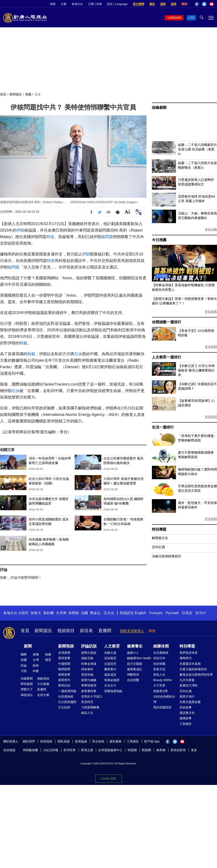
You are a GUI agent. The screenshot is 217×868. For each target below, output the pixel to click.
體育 (48, 660)
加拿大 (36, 613)
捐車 (174, 4)
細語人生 (87, 713)
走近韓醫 (133, 680)
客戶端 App (152, 741)
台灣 (36, 660)
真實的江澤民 (189, 685)
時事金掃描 (89, 664)
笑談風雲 (110, 658)
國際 (24, 654)
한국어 (201, 613)
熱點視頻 (43, 678)
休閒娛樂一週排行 (166, 322)
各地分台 (77, 4)
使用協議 (81, 741)
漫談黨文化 (187, 713)
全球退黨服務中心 (110, 750)
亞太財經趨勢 (67, 702)
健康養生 (135, 646)
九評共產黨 (187, 680)
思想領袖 (87, 675)
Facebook (197, 4)
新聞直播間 (175, 18)
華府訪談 (64, 685)
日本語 (187, 613)
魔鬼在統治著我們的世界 (196, 675)
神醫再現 (133, 675)
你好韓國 (159, 664)
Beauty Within (163, 680)
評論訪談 (89, 646)
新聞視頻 (66, 646)
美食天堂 (159, 669)
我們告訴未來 (189, 653)
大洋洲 (61, 613)
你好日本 (159, 658)
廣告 (152, 4)
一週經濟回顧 (67, 691)
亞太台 (109, 613)
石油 (78, 354)
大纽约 (23, 613)
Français (156, 613)
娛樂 (48, 654)
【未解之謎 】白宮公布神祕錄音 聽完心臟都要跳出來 (196, 370)
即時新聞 (27, 684)
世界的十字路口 (92, 696)
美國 (28, 94)
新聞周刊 (64, 680)
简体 (99, 4)
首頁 (3, 94)
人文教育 (112, 646)
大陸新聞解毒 (90, 707)
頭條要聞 (27, 678)
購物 (184, 4)
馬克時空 (87, 702)
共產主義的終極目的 (193, 669)
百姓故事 (186, 707)
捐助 (163, 4)
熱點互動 (87, 658)
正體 (91, 4)
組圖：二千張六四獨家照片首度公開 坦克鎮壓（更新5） (197, 149)
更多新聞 (211, 347)
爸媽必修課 (112, 680)
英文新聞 (138, 4)
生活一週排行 (163, 427)
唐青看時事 (89, 691)
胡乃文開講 (135, 664)
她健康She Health (139, 658)
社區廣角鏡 (66, 696)
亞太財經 (64, 707)
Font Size (127, 212)
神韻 (53, 4)
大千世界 (159, 685)
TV (192, 18)
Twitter (204, 4)
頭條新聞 (159, 108)
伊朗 (20, 230)
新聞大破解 (89, 680)
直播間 (105, 631)
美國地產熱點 (113, 691)
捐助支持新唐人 (132, 631)
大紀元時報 (51, 750)
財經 (36, 665)
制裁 (23, 343)
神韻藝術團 (30, 750)
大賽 (64, 4)
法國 (84, 613)
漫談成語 (110, 675)
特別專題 (159, 529)
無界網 (161, 750)
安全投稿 (98, 741)
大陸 (24, 671)
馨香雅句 (110, 669)
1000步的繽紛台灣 (164, 699)
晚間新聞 (64, 669)
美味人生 (159, 675)
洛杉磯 (48, 613)
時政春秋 (87, 669)
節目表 (86, 631)
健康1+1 (133, 653)
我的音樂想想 (162, 707)
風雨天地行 (187, 696)
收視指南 (46, 741)
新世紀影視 (178, 750)
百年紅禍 (158, 547)
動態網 (146, 750)
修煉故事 (186, 718)
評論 (24, 665)
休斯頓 (74, 613)
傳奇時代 (186, 658)
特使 (50, 237)
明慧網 (132, 750)
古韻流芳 (110, 664)
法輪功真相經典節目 (167, 556)
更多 (194, 750)
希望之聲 (87, 750)
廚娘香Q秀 (160, 691)
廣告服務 (115, 741)
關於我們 (29, 741)
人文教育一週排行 (166, 357)
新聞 (28, 646)
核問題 (107, 237)
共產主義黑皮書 (190, 702)
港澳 (36, 654)
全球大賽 (43, 695)
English (140, 613)
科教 (36, 671)
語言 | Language (117, 4)
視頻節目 (66, 631)
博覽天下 (27, 689)
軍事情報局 (89, 685)
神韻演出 (27, 695)
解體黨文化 (160, 538)
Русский (172, 613)
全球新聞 (64, 653)
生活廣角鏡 (161, 653)
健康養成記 (135, 669)
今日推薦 (159, 240)
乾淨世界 (70, 750)
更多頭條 (211, 229)
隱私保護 (64, 741)
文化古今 (110, 685)
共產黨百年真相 (190, 664)
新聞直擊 (64, 675)
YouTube (212, 4)
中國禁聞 (64, 664)
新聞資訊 (16, 94)
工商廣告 (186, 724)
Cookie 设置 (108, 779)
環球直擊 (64, 658)
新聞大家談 (89, 653)
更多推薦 (211, 312)
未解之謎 (110, 653)
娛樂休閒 (161, 646)
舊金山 (95, 613)
